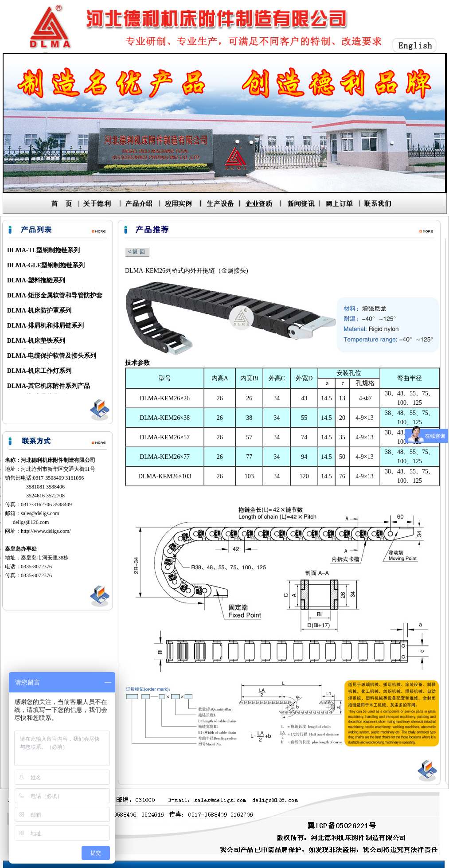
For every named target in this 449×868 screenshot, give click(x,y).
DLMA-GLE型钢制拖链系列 (46, 265)
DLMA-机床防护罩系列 (39, 311)
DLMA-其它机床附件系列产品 (49, 386)
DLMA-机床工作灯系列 (39, 371)
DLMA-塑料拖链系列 (36, 280)
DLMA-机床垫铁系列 (36, 341)
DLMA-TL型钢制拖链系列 (43, 250)
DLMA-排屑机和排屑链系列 (45, 326)
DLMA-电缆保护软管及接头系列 (52, 356)
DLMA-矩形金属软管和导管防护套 (55, 295)
